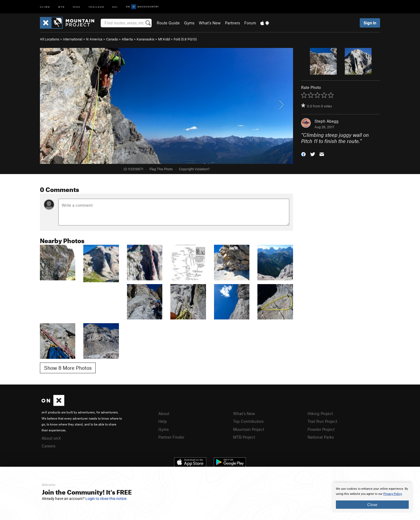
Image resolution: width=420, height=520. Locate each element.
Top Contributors (248, 421)
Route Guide (168, 23)
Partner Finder (171, 437)
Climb (45, 7)
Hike (77, 7)
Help (163, 421)
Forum (250, 23)
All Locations (50, 39)
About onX (51, 438)
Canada (112, 39)
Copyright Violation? (194, 169)
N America (94, 39)
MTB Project (244, 437)
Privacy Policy (393, 494)
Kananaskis (145, 39)
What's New (210, 23)
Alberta (127, 39)
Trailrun (96, 7)
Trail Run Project (322, 421)
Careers (48, 446)
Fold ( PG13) (185, 39)
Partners (232, 23)
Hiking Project (320, 413)
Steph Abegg (327, 121)
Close (372, 504)
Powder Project (321, 429)
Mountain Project (249, 429)
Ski (115, 7)
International (73, 39)
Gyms (189, 23)
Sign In (370, 23)
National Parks (321, 437)
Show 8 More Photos (68, 368)
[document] (372, 498)
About (164, 413)
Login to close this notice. (106, 499)
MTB (61, 7)
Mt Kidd (164, 39)
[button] (303, 154)
